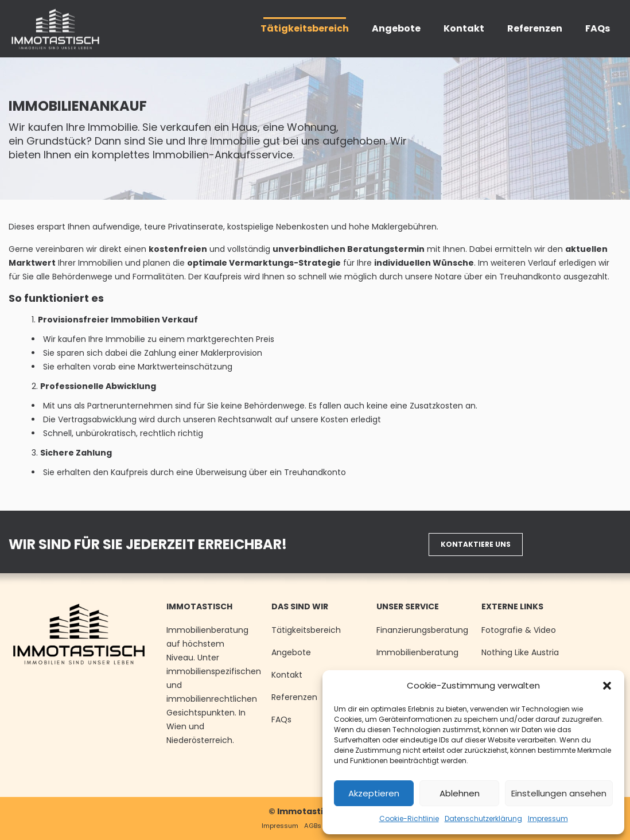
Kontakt (287, 675)
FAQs (281, 720)
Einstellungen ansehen (559, 793)
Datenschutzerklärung (483, 818)
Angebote (291, 652)
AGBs (313, 826)
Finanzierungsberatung (422, 630)
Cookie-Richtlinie (409, 818)
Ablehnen (460, 793)
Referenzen (294, 697)
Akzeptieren (374, 793)
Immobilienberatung (417, 652)
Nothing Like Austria (520, 652)
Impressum (548, 818)
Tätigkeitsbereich (306, 630)
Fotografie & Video (519, 630)
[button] (607, 686)
